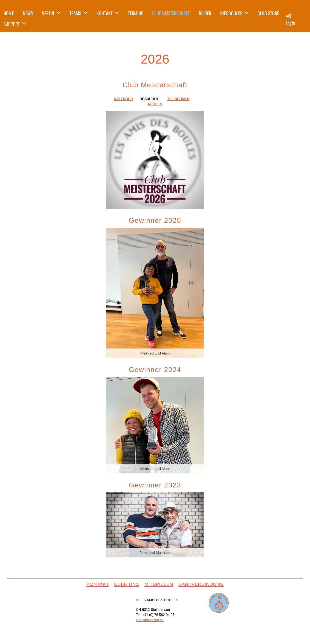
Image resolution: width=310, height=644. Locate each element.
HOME (9, 13)
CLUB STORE (268, 13)
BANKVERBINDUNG (201, 584)
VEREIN (51, 13)
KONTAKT (108, 13)
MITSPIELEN (159, 584)
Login (290, 20)
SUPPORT (15, 24)
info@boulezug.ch (150, 620)
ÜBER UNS (127, 584)
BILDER (205, 13)
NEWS (28, 13)
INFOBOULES (234, 13)
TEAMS (78, 13)
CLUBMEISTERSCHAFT (171, 13)
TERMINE (135, 13)
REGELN (155, 104)
